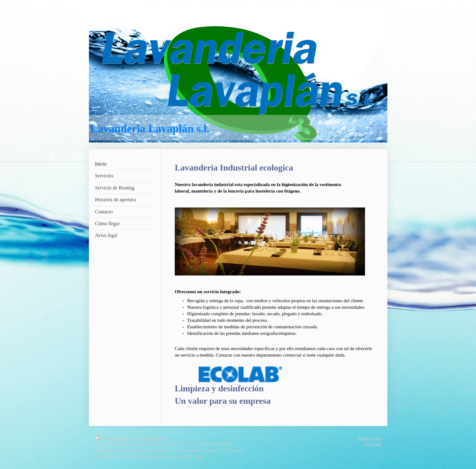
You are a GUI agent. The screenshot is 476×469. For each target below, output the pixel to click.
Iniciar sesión (369, 438)
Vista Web (372, 444)
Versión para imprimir (118, 438)
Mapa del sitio (155, 438)
